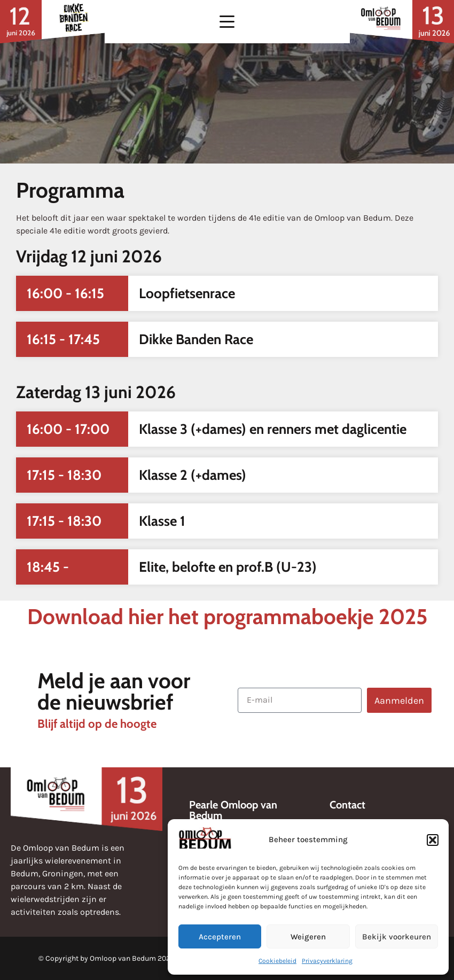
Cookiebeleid (277, 961)
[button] (433, 840)
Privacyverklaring (327, 961)
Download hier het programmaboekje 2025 (227, 616)
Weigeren (308, 937)
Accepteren (220, 937)
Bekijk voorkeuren (397, 937)
